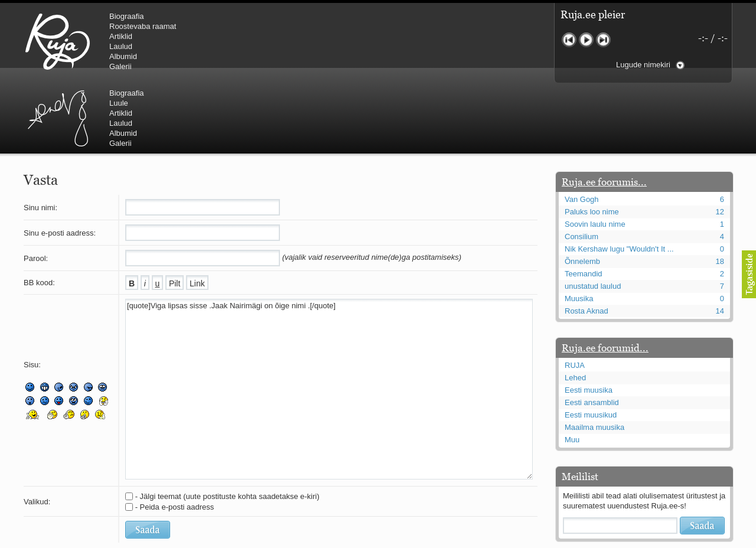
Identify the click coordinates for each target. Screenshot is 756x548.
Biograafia (127, 16)
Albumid (123, 56)
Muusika (579, 228)
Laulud (121, 46)
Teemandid (584, 203)
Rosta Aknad (586, 240)
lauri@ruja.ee (292, 540)
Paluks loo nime (592, 141)
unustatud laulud (593, 215)
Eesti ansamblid (592, 332)
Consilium (581, 166)
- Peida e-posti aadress (175, 436)
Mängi (586, 40)
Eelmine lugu (569, 40)
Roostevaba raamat (143, 26)
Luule (318, 26)
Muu (572, 369)
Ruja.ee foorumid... (605, 277)
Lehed (575, 307)
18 (720, 190)
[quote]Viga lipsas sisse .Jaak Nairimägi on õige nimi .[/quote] (329, 318)
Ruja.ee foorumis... (604, 111)
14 (720, 240)
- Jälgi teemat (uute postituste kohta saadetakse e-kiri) (227, 425)
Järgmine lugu (603, 40)
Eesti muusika (589, 319)
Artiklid (121, 36)
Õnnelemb (582, 190)
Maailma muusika (594, 356)
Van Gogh (582, 128)
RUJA (58, 41)
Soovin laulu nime (595, 153)
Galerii (120, 66)
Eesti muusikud (591, 344)
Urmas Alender (257, 41)
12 (720, 141)
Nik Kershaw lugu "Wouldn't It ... (619, 178)
